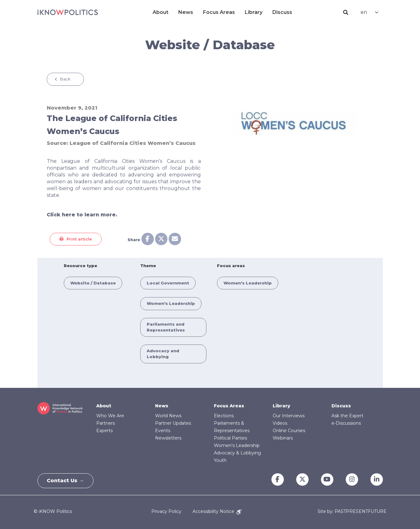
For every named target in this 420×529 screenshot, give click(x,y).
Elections (224, 416)
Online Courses (289, 431)
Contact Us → (66, 481)
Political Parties (230, 438)
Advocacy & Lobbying (237, 453)
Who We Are (110, 416)
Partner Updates (173, 423)
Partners (106, 423)
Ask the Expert (347, 416)
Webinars (283, 438)
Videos (280, 423)
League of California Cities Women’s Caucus (133, 143)
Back (65, 79)
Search (346, 12)
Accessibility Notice (217, 511)
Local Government (168, 283)
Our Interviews (289, 416)
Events (163, 431)
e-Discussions (346, 423)
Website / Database (93, 283)
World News (168, 416)
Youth (220, 460)
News (186, 12)
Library (254, 12)
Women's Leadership (171, 303)
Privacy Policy (166, 511)
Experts (104, 431)
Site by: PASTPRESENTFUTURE (352, 512)
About (160, 12)
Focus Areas (219, 12)
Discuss (282, 12)
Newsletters (168, 438)
